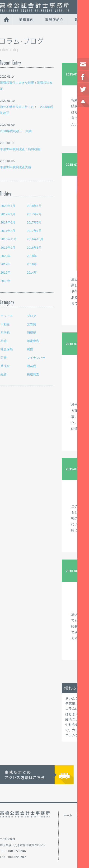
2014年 (32, 273)
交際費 (31, 324)
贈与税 (31, 366)
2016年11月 (9, 239)
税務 (30, 349)
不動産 (5, 324)
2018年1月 (34, 206)
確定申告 (33, 341)
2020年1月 (8, 206)
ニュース (7, 316)
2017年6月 (8, 222)
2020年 (5, 256)
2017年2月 (8, 231)
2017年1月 (34, 231)
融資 (4, 374)
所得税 (5, 333)
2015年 (5, 273)
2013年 (5, 281)
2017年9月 (8, 214)
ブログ (31, 316)
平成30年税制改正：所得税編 (20, 149)
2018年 (32, 256)
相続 (4, 341)
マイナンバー (36, 358)
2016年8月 (34, 248)
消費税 (31, 333)
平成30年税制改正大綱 (16, 167)
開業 (4, 358)
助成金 (5, 366)
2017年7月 (34, 214)
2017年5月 (34, 222)
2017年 (5, 264)
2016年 (32, 264)
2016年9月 (8, 248)
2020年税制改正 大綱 (16, 131)
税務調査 (33, 374)
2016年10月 (35, 239)
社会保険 (7, 349)
